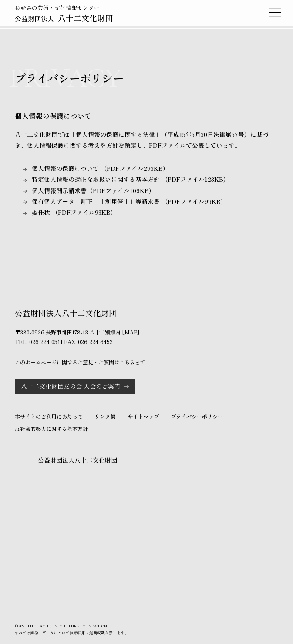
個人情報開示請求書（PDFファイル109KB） (93, 190)
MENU (275, 12)
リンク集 (105, 417)
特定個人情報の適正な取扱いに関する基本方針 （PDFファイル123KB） (131, 179)
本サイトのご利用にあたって (49, 417)
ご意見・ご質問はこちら (106, 362)
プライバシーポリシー (197, 417)
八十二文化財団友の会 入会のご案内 (71, 386)
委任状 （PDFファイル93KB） (74, 212)
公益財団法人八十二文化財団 (77, 460)
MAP (131, 332)
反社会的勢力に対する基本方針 (51, 429)
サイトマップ (143, 417)
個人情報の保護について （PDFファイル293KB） (100, 168)
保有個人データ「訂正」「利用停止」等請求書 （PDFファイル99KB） (129, 201)
